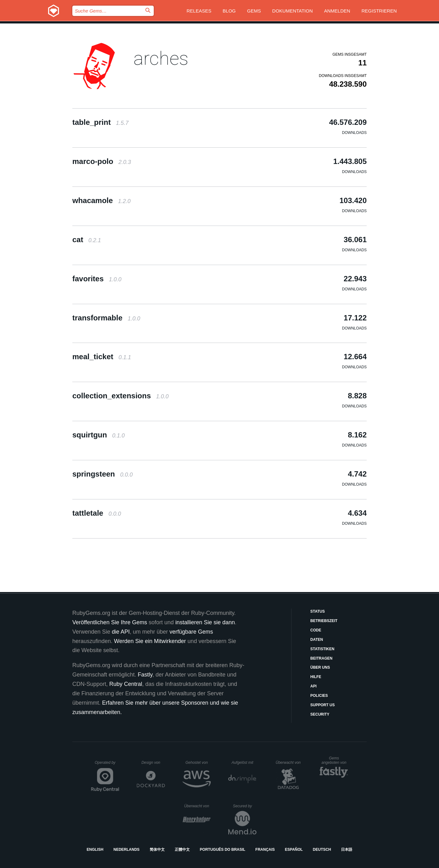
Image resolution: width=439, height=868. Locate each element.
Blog (229, 11)
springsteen (103, 474)
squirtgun (98, 435)
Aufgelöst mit (244, 763)
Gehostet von (198, 763)
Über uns (320, 667)
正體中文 (182, 850)
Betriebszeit (324, 621)
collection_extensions (120, 396)
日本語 (347, 850)
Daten (317, 640)
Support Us (323, 705)
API (313, 686)
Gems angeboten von (335, 760)
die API (121, 632)
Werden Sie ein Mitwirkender (150, 641)
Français (265, 850)
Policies (319, 696)
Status (318, 611)
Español (294, 850)
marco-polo (102, 161)
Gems (254, 11)
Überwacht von (289, 763)
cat (87, 240)
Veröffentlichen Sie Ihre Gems (110, 622)
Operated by (107, 765)
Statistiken (322, 649)
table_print (100, 122)
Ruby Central (126, 684)
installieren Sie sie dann (205, 622)
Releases (199, 11)
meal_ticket (102, 357)
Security (320, 714)
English (95, 850)
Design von (153, 763)
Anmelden (337, 11)
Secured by (245, 806)
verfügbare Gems (191, 632)
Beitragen (321, 658)
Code (316, 630)
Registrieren (379, 11)
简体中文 (157, 850)
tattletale (97, 513)
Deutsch (322, 850)
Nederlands (126, 850)
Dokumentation (292, 11)
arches (161, 58)
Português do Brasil (222, 850)
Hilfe (316, 677)
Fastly (145, 675)
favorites (97, 279)
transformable (106, 318)
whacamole (101, 200)
